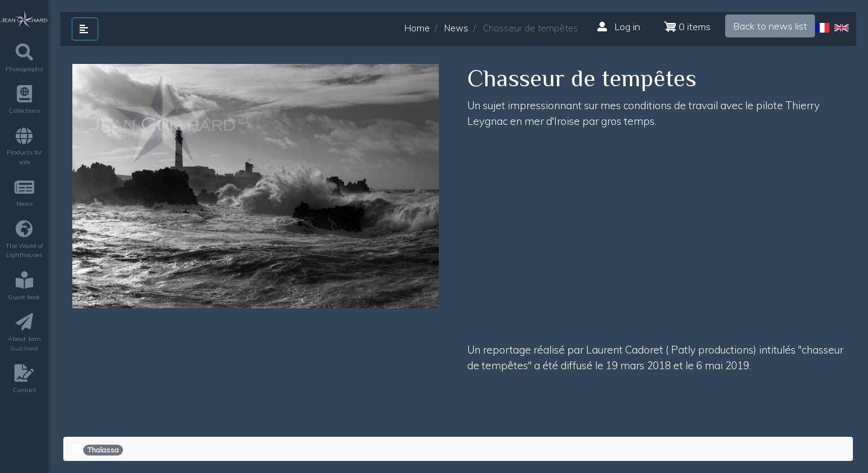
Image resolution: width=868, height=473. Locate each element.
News (456, 28)
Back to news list (770, 26)
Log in (619, 27)
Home (417, 28)
